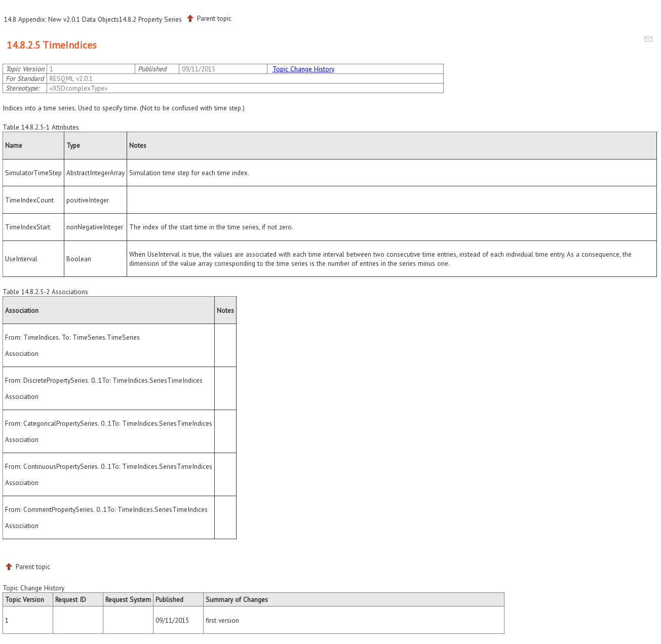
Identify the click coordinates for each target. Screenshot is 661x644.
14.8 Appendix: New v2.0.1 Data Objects (62, 19)
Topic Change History (303, 69)
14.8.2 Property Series (150, 19)
